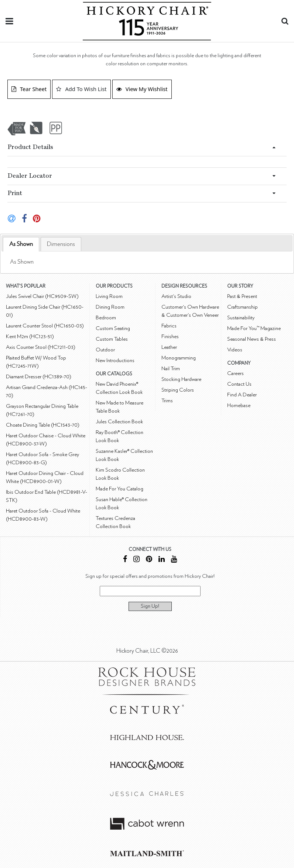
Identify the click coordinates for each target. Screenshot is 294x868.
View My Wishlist (142, 89)
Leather (169, 347)
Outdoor (105, 350)
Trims (167, 401)
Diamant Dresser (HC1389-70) (39, 377)
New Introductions (115, 360)
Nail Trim (171, 369)
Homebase (239, 405)
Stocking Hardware (181, 379)
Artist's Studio (176, 296)
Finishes (170, 336)
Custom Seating (113, 328)
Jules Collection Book (119, 422)
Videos (235, 350)
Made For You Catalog (119, 489)
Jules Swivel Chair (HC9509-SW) (42, 296)
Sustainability (241, 318)
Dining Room (110, 307)
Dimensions (61, 244)
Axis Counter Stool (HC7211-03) (41, 347)
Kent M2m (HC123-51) (30, 336)
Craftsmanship (242, 307)
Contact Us (239, 384)
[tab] (21, 244)
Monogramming (179, 358)
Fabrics (169, 326)
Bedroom (106, 318)
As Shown (21, 244)
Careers (235, 373)
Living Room (109, 296)
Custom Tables (112, 339)
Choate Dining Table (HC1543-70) (43, 425)
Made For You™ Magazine (254, 328)
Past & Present (242, 296)
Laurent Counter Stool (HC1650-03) (45, 326)
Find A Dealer (242, 395)
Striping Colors (178, 390)
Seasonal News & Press (252, 339)
